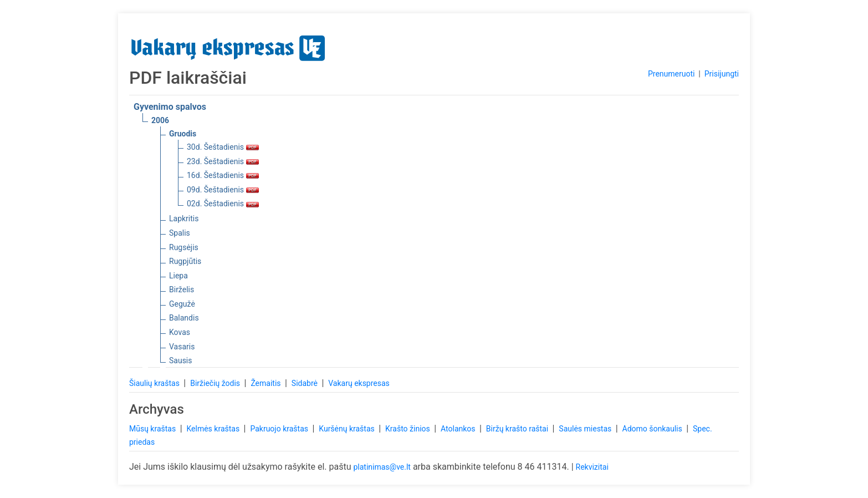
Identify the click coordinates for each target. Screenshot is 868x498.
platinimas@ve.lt (382, 467)
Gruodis (183, 134)
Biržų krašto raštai (518, 429)
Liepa (178, 276)
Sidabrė (306, 383)
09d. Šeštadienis (223, 190)
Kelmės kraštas (214, 429)
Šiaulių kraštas (155, 383)
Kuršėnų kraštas (348, 429)
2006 (160, 120)
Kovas (180, 332)
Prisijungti (722, 74)
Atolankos (459, 429)
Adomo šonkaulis (653, 429)
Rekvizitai (592, 467)
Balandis (184, 318)
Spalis (180, 233)
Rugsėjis (184, 247)
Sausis (181, 360)
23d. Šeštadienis (223, 161)
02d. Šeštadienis (223, 204)
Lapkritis (184, 218)
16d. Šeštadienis (223, 175)
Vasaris (182, 347)
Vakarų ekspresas (359, 383)
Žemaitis (267, 383)
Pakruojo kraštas (280, 429)
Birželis (182, 289)
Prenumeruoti (671, 74)
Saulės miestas (586, 429)
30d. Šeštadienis (223, 147)
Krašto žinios (409, 429)
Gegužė (182, 304)
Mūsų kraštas (154, 429)
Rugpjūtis (185, 261)
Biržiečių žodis (216, 383)
